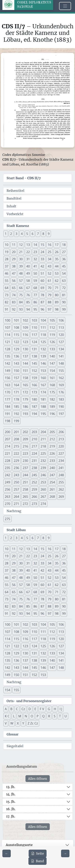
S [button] (55, 716)
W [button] (12, 723)
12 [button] (21, 245)
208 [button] (16, 439)
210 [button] (34, 439)
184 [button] (7, 407)
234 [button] (61, 461)
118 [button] (43, 335)
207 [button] (7, 439)
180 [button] (34, 399)
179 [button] (25, 399)
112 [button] (52, 328)
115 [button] (16, 335)
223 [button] (25, 453)
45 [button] (64, 266)
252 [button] (34, 482)
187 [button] (34, 407)
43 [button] (50, 266)
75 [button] (21, 295)
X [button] (18, 723)
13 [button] (28, 245)
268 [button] (52, 497)
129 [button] (16, 349)
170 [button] (7, 392)
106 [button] (61, 320)
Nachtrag (14, 511)
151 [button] (25, 371)
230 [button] (25, 461)
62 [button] (57, 281)
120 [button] (61, 335)
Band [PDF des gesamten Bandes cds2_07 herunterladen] (37, 861)
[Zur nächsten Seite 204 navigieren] (65, 853)
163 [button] (7, 385)
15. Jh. (11, 802)
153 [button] (43, 371)
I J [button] (61, 709)
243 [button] (16, 475)
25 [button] (50, 252)
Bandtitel (14, 198)
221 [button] (7, 453)
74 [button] (14, 295)
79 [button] (50, 295)
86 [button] (35, 302)
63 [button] (64, 281)
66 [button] (21, 288)
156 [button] (7, 378)
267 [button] (43, 497)
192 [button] (16, 414)
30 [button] (21, 259)
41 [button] (35, 266)
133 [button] (52, 349)
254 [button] (52, 482)
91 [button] (7, 309)
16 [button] (50, 245)
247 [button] (52, 475)
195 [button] (43, 414)
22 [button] (28, 252)
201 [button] (16, 432)
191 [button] (7, 414)
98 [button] (57, 309)
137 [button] (25, 356)
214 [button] (7, 446)
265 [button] (25, 497)
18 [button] (64, 245)
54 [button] (64, 273)
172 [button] (25, 392)
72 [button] (64, 288)
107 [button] (7, 328)
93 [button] (21, 309)
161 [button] (52, 378)
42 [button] (42, 266)
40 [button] (28, 266)
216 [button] (25, 446)
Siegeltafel (15, 746)
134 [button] (61, 349)
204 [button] (43, 432)
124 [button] (34, 342)
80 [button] (57, 295)
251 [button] (25, 482)
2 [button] (11, 234)
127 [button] (61, 342)
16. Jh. (11, 809)
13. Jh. (11, 787)
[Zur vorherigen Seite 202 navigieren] (7, 853)
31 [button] (28, 259)
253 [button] (43, 482)
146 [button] (43, 363)
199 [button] (16, 421)
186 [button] (25, 407)
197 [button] (61, 414)
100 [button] (7, 320)
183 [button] (61, 399)
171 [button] (16, 392)
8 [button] (43, 234)
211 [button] (43, 439)
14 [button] (35, 245)
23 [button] (35, 252)
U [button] (66, 716)
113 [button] (61, 328)
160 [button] (43, 378)
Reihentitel (15, 191)
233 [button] (52, 461)
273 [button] (34, 504)
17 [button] (57, 245)
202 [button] (25, 432)
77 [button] (35, 295)
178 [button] (16, 399)
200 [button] (7, 432)
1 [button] (6, 234)
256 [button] (7, 489)
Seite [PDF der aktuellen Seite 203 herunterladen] (38, 853)
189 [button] (52, 407)
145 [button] (34, 363)
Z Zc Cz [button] (33, 723)
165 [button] (25, 385)
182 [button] (52, 399)
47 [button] (14, 273)
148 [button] (61, 363)
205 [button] (52, 432)
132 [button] (43, 349)
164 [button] (16, 385)
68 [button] (35, 288)
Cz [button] (23, 709)
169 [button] (61, 385)
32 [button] (35, 259)
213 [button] (61, 439)
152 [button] (34, 371)
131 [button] (34, 349)
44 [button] (57, 266)
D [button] (30, 709)
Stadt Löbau (16, 530)
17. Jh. (11, 816)
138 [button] (34, 356)
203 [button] (34, 432)
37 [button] (7, 266)
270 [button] (7, 504)
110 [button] (34, 328)
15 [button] (42, 245)
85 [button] (28, 302)
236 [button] (16, 468)
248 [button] (61, 475)
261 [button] (52, 489)
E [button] (35, 709)
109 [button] (25, 328)
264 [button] (16, 497)
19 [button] (7, 252)
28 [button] (7, 259)
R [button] (49, 716)
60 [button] (42, 281)
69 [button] (42, 288)
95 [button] (35, 309)
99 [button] (64, 309)
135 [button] (7, 356)
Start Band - (24, 178)
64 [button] (7, 288)
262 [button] (61, 489)
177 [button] (7, 399)
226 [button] (52, 453)
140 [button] (52, 356)
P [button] (38, 716)
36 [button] (64, 259)
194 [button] (34, 414)
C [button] (17, 709)
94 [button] (28, 309)
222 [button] (16, 453)
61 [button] (50, 281)
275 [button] (7, 519)
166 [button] (34, 385)
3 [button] (16, 234)
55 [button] (7, 281)
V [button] (6, 723)
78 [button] (42, 295)
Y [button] (23, 723)
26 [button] (57, 252)
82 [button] (7, 302)
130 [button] (25, 349)
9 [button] (49, 234)
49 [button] (28, 273)
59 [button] (35, 281)
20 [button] (14, 252)
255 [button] (61, 482)
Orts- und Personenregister (29, 701)
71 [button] (57, 288)
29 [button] (14, 259)
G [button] (49, 709)
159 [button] (34, 378)
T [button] (60, 716)
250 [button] (16, 482)
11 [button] (14, 245)
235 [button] (7, 468)
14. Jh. (11, 794)
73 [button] (7, 295)
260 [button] (43, 489)
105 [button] (52, 320)
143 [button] (16, 363)
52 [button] (50, 273)
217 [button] (34, 446)
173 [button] (34, 392)
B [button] (11, 709)
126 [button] (52, 342)
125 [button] (43, 342)
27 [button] (64, 252)
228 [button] (7, 461)
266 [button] (34, 497)
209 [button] (25, 439)
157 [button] (16, 378)
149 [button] (7, 371)
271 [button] (16, 504)
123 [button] (25, 342)
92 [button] (14, 309)
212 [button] (52, 439)
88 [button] (50, 302)
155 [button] (61, 371)
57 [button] (21, 281)
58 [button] (28, 281)
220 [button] (61, 446)
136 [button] (16, 356)
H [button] (55, 709)
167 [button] (43, 385)
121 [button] (7, 342)
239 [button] (43, 468)
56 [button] (14, 281)
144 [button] (25, 363)
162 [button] (61, 378)
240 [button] (52, 468)
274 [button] (43, 504)
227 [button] (61, 453)
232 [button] (43, 461)
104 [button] (43, 320)
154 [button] (52, 371)
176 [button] (61, 392)
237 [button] (25, 468)
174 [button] (43, 392)
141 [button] (61, 356)
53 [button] (57, 273)
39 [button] (21, 266)
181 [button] (43, 399)
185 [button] (16, 407)
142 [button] (7, 363)
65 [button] (14, 288)
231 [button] (34, 461)
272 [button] (25, 504)
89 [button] (57, 302)
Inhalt (11, 206)
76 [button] (28, 295)
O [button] (32, 716)
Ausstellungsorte (19, 845)
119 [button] (52, 335)
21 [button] (21, 252)
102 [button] (25, 320)
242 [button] (7, 475)
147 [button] (52, 363)
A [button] (6, 709)
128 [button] (7, 349)
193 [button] (25, 414)
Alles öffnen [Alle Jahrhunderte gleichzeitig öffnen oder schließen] (38, 779)
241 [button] (61, 468)
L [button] (14, 716)
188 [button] (43, 407)
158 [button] (25, 378)
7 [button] (38, 234)
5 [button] (27, 234)
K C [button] (7, 716)
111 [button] (43, 328)
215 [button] (16, 446)
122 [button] (16, 342)
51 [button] (42, 273)
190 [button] (61, 407)
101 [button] (16, 320)
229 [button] (16, 461)
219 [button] (52, 446)
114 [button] (7, 335)
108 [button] (16, 328)
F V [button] (42, 709)
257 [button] (16, 489)
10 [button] (7, 245)
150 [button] (16, 371)
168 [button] (52, 385)
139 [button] (43, 356)
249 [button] (7, 482)
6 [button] (33, 234)
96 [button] (42, 309)
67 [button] (28, 288)
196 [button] (52, 414)
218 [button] (43, 446)
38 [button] (14, 266)
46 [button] (7, 273)
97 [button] (50, 309)
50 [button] (35, 273)
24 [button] (42, 252)
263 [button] (7, 497)
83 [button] (14, 302)
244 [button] (25, 475)
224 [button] (34, 453)
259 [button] (34, 489)
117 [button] (34, 335)
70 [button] (50, 288)
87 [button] (42, 302)
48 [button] (21, 273)
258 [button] (25, 489)
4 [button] (22, 234)
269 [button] (61, 497)
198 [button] (7, 421)
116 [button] (25, 335)
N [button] (26, 716)
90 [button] (64, 302)
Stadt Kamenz (18, 226)
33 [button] (42, 259)
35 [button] (57, 259)
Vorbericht (15, 214)
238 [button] (34, 468)
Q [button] (43, 716)
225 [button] (43, 453)
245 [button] (34, 475)
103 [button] (34, 320)
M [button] (20, 716)
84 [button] (21, 302)
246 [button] (43, 475)
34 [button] (50, 259)
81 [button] (64, 295)
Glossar (13, 734)
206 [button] (61, 432)
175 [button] (52, 392)
